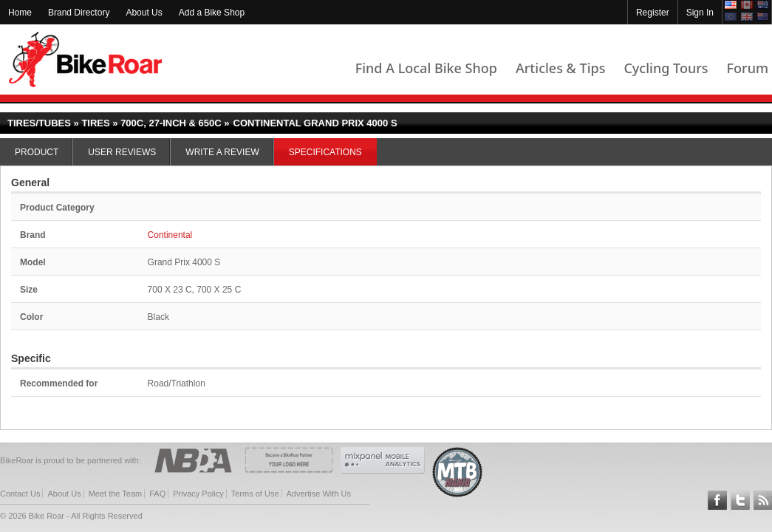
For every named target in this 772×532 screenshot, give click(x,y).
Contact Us (20, 494)
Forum (748, 68)
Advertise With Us (319, 494)
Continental (170, 235)
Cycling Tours (666, 68)
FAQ (157, 494)
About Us (144, 13)
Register (653, 13)
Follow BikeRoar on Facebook (717, 500)
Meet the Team (116, 494)
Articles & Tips (560, 68)
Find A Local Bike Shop (426, 68)
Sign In (700, 13)
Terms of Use (255, 494)
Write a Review (222, 152)
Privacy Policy (198, 494)
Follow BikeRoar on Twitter (740, 500)
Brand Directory (79, 13)
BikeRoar (85, 59)
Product (37, 152)
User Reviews (122, 152)
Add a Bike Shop (212, 13)
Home (20, 13)
